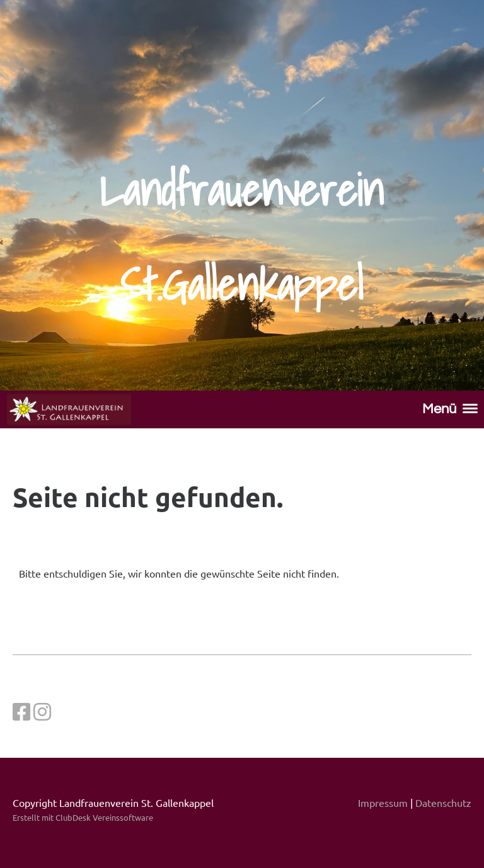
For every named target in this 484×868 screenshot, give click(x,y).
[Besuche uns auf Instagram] (42, 711)
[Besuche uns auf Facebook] (21, 711)
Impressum (383, 802)
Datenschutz (443, 802)
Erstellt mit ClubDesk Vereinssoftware (83, 817)
